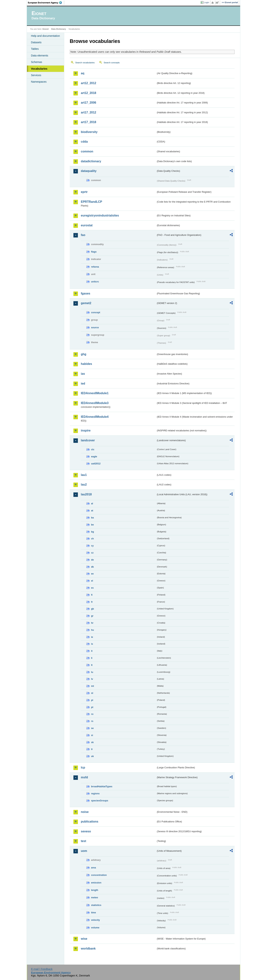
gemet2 (86, 303)
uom (84, 851)
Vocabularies (39, 69)
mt (93, 686)
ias (83, 374)
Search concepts (112, 63)
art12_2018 (89, 93)
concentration (99, 875)
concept (96, 312)
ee (92, 574)
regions (95, 793)
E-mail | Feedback (42, 969)
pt (92, 707)
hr (92, 623)
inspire (86, 430)
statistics (96, 905)
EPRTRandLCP (92, 202)
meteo (95, 897)
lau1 (84, 475)
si (92, 735)
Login (207, 2)
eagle (94, 456)
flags (94, 252)
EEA (46, 3)
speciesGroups (100, 801)
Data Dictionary (58, 29)
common (87, 151)
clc (93, 449)
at (92, 511)
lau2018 (86, 494)
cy (92, 546)
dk (92, 567)
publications (90, 822)
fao (83, 235)
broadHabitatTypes (102, 786)
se (92, 728)
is (92, 644)
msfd (84, 777)
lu (92, 672)
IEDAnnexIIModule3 (95, 403)
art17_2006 (89, 103)
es (92, 588)
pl (92, 700)
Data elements (40, 56)
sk (92, 742)
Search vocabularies (85, 63)
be (92, 525)
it (92, 651)
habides (86, 364)
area (93, 868)
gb (93, 609)
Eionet (46, 29)
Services (36, 75)
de (92, 560)
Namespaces (39, 82)
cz (92, 553)
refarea (95, 267)
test (83, 841)
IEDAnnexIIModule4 (95, 417)
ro (92, 714)
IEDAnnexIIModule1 (95, 393)
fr (92, 602)
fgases (86, 293)
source (95, 327)
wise (84, 939)
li (92, 658)
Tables (35, 49)
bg (93, 532)
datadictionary (91, 161)
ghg (84, 354)
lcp (83, 767)
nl (92, 693)
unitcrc (95, 282)
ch (92, 539)
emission (96, 883)
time (93, 913)
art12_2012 (89, 83)
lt (92, 665)
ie (92, 637)
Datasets (36, 42)
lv (92, 679)
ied (83, 384)
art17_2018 (89, 122)
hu (93, 630)
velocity (95, 920)
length (95, 890)
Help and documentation (45, 36)
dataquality (89, 171)
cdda (84, 142)
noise (85, 812)
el (92, 581)
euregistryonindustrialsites (100, 215)
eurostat (87, 225)
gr (92, 616)
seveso (86, 831)
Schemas (37, 62)
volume (95, 928)
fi (92, 595)
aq (83, 73)
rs (92, 721)
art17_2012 (89, 112)
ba (92, 518)
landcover (88, 440)
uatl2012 (96, 464)
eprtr (84, 192)
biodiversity (89, 132)
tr (92, 749)
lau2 (84, 485)
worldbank (88, 949)
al (92, 503)
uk (92, 756)
